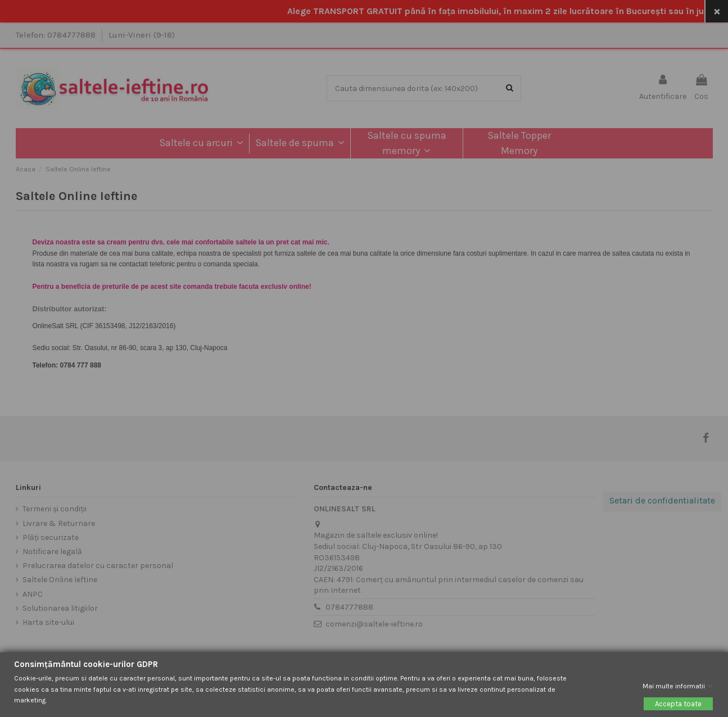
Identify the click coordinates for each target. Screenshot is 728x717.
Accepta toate (678, 704)
